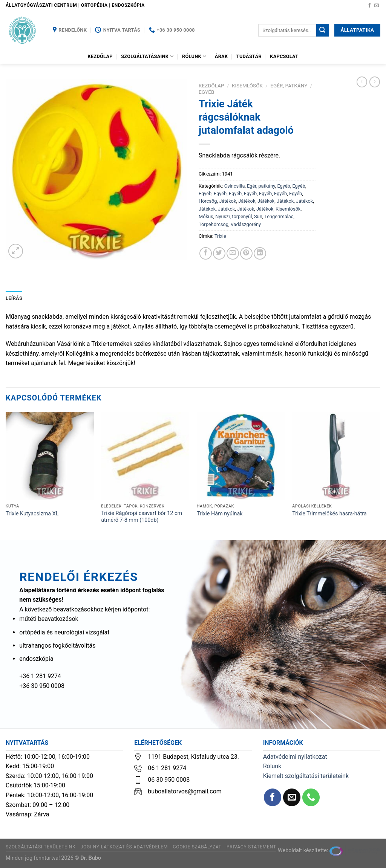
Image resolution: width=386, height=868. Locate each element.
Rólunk (194, 56)
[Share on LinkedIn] (260, 253)
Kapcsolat (284, 56)
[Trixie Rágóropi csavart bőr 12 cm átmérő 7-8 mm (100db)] (145, 456)
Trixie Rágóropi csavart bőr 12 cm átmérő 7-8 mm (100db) (142, 517)
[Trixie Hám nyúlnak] (241, 456)
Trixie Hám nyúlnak (220, 514)
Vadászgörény (246, 224)
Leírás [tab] (14, 298)
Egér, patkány (289, 86)
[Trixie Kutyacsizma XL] (50, 456)
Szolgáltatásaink (147, 56)
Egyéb (206, 92)
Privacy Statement (251, 847)
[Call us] (311, 797)
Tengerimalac (279, 216)
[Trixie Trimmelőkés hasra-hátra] (336, 456)
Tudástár (249, 56)
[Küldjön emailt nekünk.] (377, 6)
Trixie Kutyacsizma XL (32, 514)
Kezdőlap (100, 56)
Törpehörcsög (214, 224)
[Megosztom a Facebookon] (206, 253)
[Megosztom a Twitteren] (219, 253)
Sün (258, 216)
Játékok (227, 201)
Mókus (206, 216)
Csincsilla (235, 186)
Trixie (220, 236)
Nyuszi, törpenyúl (234, 216)
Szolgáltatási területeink (41, 847)
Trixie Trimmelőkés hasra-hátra (329, 514)
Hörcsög (208, 201)
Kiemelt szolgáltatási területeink (306, 776)
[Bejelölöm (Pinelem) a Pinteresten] (246, 253)
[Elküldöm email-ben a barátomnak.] (233, 253)
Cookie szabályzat (197, 847)
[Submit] (323, 30)
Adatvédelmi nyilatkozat (295, 757)
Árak (221, 56)
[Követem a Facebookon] (369, 6)
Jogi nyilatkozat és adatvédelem (124, 847)
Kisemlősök (247, 86)
